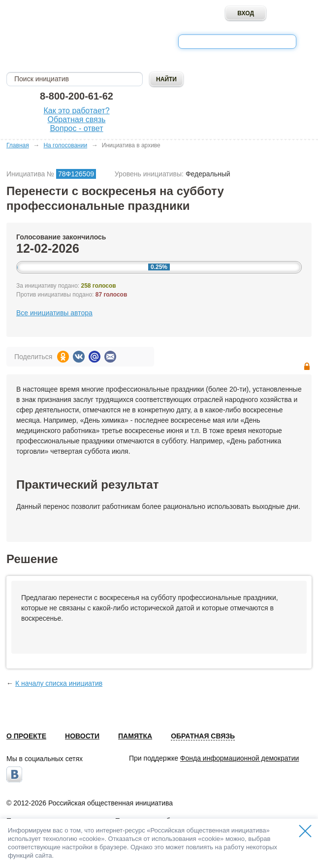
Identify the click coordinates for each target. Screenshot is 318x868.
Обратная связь (77, 119)
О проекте (26, 736)
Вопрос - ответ (76, 128)
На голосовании (65, 145)
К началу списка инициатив (59, 683)
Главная (18, 145)
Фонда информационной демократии (239, 758)
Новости (82, 736)
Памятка (135, 736)
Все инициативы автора (54, 313)
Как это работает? (76, 111)
